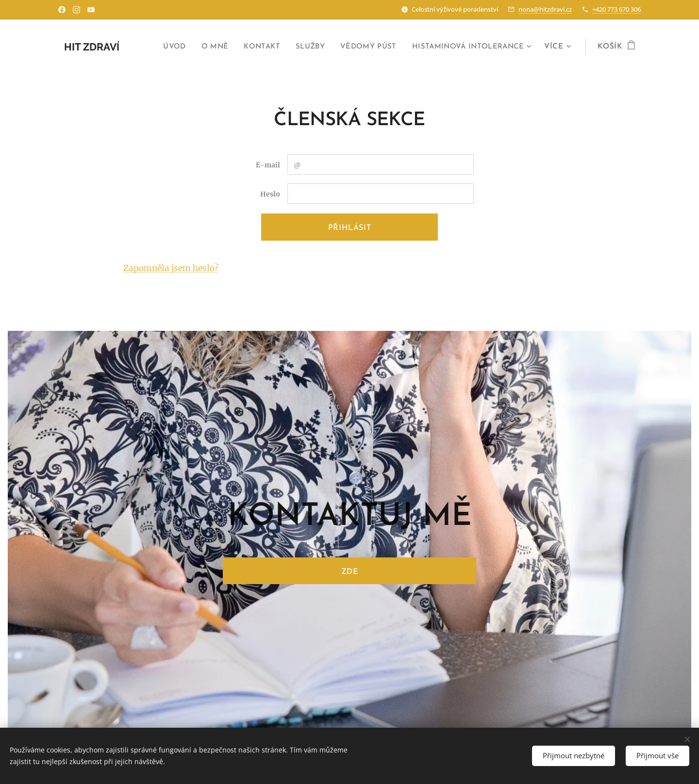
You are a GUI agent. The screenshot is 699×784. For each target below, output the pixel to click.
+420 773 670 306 (616, 9)
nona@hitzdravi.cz (545, 9)
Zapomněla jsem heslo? (171, 268)
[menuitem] (162, 47)
